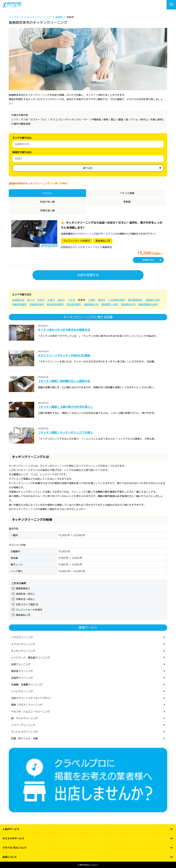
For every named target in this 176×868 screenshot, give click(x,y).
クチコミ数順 (127, 193)
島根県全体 (18, 300)
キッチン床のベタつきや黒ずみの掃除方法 (64, 330)
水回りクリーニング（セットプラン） (32, 698)
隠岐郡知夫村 (128, 304)
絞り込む (88, 168)
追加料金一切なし (25, 594)
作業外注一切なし (25, 599)
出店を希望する (88, 275)
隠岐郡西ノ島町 (110, 304)
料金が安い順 (47, 202)
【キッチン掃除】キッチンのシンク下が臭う (65, 432)
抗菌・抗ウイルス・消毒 (24, 738)
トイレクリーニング (22, 691)
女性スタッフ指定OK (27, 604)
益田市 (61, 300)
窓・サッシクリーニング (24, 718)
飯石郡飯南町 (135, 300)
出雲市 (51, 300)
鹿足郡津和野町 (55, 304)
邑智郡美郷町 (19, 304)
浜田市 (41, 300)
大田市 (71, 300)
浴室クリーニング (21, 664)
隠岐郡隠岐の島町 (148, 304)
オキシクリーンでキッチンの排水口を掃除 (64, 355)
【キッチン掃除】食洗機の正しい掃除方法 (64, 381)
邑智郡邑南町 (37, 304)
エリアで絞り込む (22, 138)
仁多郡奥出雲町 (117, 300)
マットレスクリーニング (24, 732)
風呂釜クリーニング (22, 671)
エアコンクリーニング (23, 644)
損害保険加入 (23, 588)
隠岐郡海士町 (91, 304)
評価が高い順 (47, 210)
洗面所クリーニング (22, 678)
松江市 (31, 300)
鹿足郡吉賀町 (74, 304)
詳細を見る (148, 260)
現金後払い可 (23, 615)
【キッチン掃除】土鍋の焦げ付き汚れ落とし (65, 407)
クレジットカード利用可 (29, 610)
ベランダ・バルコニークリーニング (30, 712)
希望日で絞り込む (22, 152)
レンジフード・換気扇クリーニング (30, 658)
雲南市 (102, 300)
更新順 (127, 202)
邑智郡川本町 (153, 300)
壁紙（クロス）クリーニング (27, 705)
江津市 (92, 300)
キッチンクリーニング (23, 651)
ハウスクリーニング (22, 637)
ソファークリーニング (23, 725)
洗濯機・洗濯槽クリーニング (27, 685)
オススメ (47, 193)
